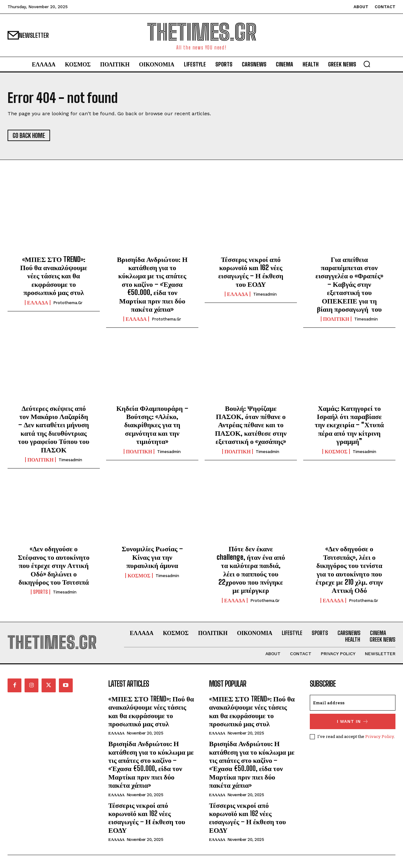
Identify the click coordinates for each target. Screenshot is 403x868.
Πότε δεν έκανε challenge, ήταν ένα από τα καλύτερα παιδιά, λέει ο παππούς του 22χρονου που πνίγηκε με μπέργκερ (251, 569)
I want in (353, 721)
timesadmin (265, 294)
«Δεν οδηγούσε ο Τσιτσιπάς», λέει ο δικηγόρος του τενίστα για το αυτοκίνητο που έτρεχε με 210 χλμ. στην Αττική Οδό (349, 569)
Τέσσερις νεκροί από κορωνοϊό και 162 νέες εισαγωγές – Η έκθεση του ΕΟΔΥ (251, 272)
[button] (367, 64)
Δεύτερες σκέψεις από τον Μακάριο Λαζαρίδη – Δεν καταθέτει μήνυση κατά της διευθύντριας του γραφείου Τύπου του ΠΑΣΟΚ (54, 429)
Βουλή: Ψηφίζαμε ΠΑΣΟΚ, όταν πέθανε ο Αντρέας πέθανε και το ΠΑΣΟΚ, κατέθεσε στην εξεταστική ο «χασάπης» (251, 425)
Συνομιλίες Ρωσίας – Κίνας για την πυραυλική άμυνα (152, 557)
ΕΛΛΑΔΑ (38, 303)
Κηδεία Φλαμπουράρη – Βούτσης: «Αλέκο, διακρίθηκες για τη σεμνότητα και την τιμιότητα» (152, 425)
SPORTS (40, 592)
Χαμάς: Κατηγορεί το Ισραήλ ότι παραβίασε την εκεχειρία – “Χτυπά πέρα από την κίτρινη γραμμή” (349, 425)
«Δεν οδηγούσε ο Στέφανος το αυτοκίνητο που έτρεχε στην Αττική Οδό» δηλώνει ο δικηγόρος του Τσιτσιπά (54, 565)
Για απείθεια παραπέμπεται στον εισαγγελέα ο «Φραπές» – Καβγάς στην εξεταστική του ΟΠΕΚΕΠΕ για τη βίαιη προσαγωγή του (349, 284)
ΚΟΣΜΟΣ (336, 451)
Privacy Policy (380, 736)
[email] (353, 703)
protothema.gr (68, 303)
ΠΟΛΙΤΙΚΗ (336, 319)
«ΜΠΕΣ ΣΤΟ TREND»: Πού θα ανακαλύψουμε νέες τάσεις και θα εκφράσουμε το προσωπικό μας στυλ (54, 276)
